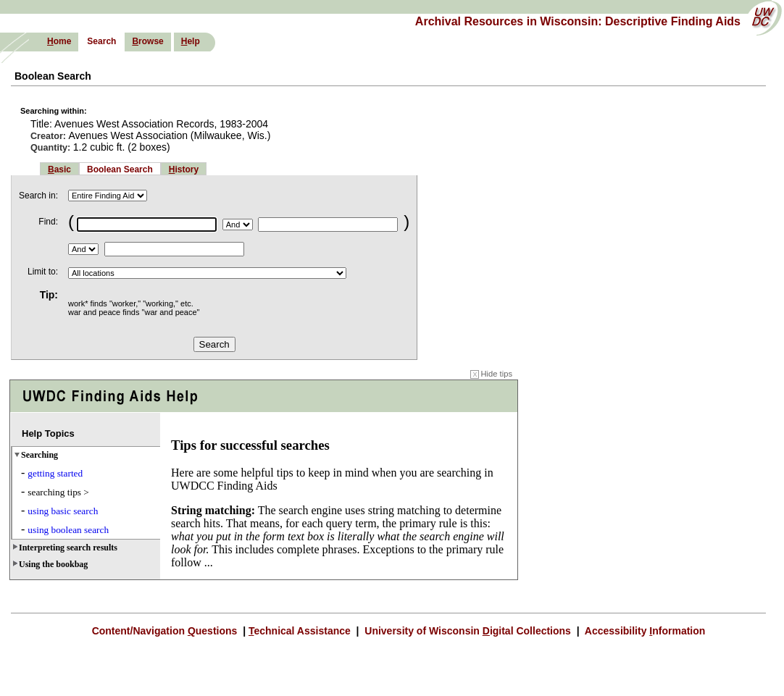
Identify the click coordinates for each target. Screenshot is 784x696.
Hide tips (491, 374)
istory (184, 169)
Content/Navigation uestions (166, 631)
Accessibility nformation (643, 631)
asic (59, 169)
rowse (147, 41)
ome (59, 41)
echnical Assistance (301, 631)
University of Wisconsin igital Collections (467, 631)
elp (191, 41)
